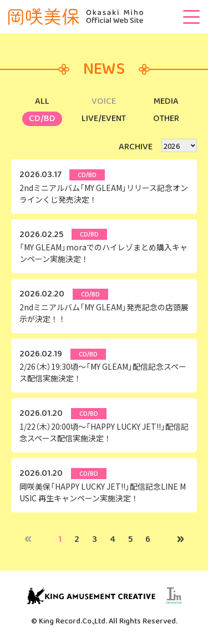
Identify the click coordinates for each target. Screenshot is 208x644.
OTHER (166, 119)
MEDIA (166, 101)
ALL (42, 101)
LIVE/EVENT (104, 119)
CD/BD (42, 119)
